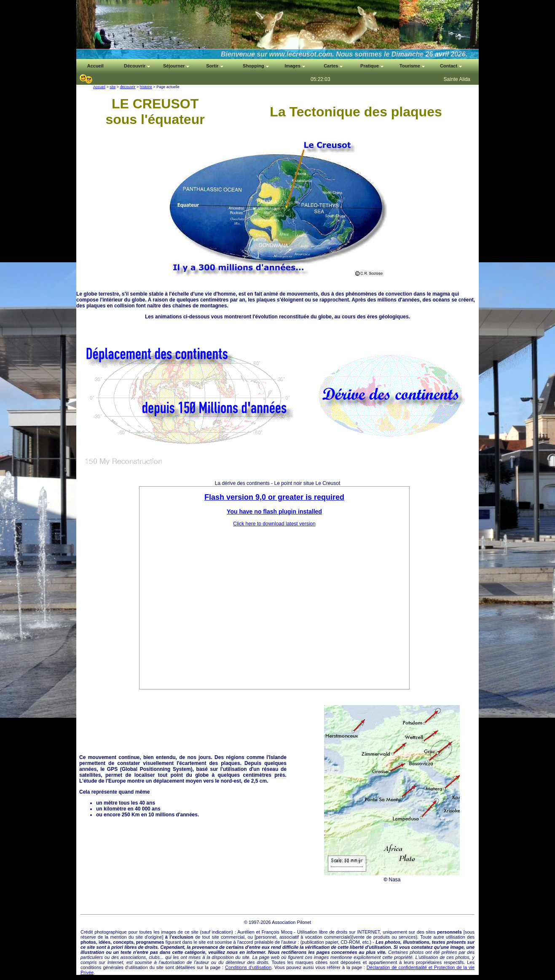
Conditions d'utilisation (248, 967)
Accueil (99, 87)
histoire (146, 87)
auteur (290, 942)
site (113, 87)
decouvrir (128, 87)
